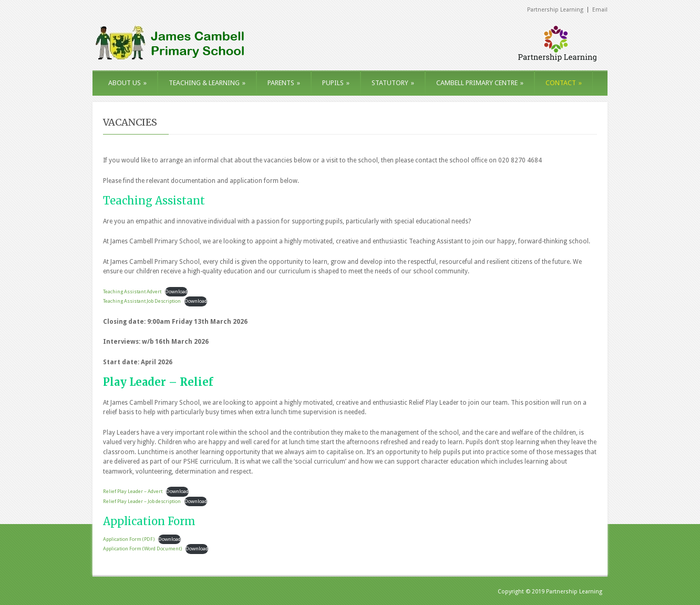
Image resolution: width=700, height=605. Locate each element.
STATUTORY (393, 83)
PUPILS (336, 83)
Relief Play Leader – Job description (142, 501)
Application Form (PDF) (129, 539)
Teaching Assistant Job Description (142, 301)
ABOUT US (127, 83)
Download (176, 291)
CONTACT (564, 83)
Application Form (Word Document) (142, 548)
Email (600, 10)
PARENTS (284, 83)
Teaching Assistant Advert (132, 291)
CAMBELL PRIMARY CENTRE (480, 83)
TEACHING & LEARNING (207, 83)
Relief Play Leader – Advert (133, 491)
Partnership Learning (555, 10)
